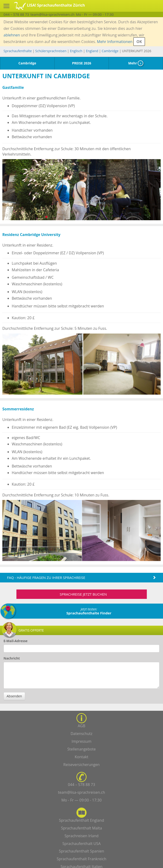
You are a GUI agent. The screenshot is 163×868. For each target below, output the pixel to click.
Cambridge (110, 51)
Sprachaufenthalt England (81, 820)
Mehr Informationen (115, 42)
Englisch (76, 51)
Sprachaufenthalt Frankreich (82, 859)
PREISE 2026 (82, 63)
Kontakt (82, 757)
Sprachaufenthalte (18, 51)
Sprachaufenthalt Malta (81, 828)
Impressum (81, 741)
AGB (81, 726)
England (92, 51)
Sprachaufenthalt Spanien (81, 851)
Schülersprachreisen (51, 51)
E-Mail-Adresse (15, 641)
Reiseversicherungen (81, 765)
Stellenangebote (81, 749)
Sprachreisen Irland (81, 836)
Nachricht (12, 658)
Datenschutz (81, 734)
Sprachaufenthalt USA (81, 844)
